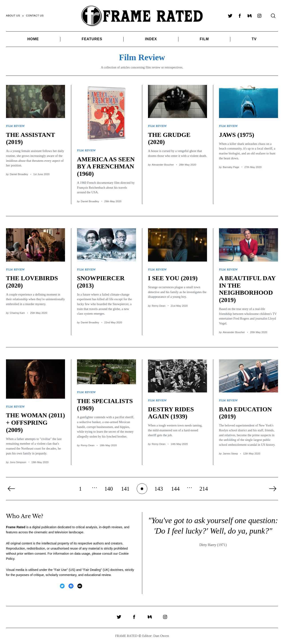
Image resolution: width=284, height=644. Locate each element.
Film (204, 39)
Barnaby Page (231, 167)
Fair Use (61, 570)
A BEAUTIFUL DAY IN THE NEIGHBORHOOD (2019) (247, 289)
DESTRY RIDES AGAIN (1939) (171, 413)
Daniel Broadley (19, 174)
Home (33, 39)
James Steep (230, 453)
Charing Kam (17, 313)
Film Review (15, 126)
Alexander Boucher (163, 165)
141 (125, 489)
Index (151, 39)
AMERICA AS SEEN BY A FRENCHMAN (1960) (106, 166)
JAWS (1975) (237, 135)
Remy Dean (159, 306)
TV (254, 39)
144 (175, 489)
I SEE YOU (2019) (173, 278)
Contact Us (35, 16)
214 (204, 489)
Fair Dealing (92, 570)
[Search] (273, 16)
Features (92, 39)
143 (159, 489)
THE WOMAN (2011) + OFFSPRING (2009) (35, 422)
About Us (13, 16)
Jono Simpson (18, 462)
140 (109, 489)
